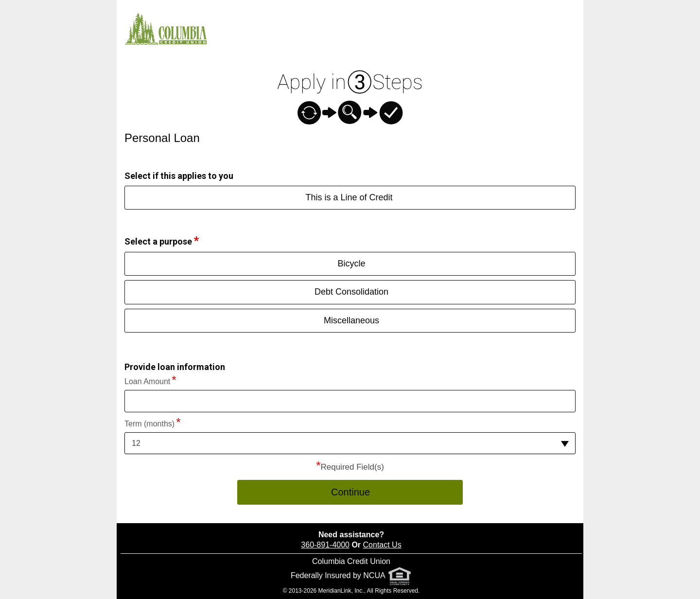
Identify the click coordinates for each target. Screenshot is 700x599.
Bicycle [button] (351, 264)
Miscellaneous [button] (351, 320)
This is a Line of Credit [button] (349, 197)
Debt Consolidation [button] (351, 292)
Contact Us (382, 545)
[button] (350, 443)
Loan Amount (147, 381)
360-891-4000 (325, 545)
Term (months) (149, 424)
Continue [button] (350, 492)
